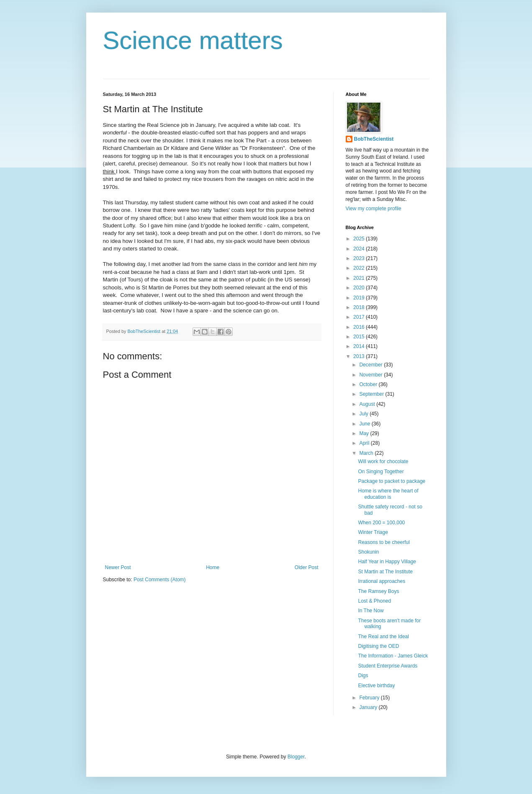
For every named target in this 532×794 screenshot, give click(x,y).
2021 (360, 278)
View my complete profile (374, 209)
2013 (360, 356)
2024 (360, 249)
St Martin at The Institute (385, 572)
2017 (360, 317)
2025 (360, 239)
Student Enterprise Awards (388, 666)
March (367, 453)
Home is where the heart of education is (388, 494)
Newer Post (118, 567)
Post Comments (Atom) (160, 580)
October (369, 384)
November (371, 375)
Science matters (193, 40)
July (364, 414)
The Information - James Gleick (393, 656)
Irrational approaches (382, 581)
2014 (360, 346)
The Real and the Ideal (383, 637)
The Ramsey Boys (378, 591)
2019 (360, 298)
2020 (360, 288)
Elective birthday (376, 686)
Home (213, 567)
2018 (360, 307)
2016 (360, 327)
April (365, 443)
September (372, 394)
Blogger (296, 757)
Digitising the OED (378, 646)
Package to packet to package (392, 481)
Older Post (307, 567)
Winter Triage (373, 532)
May (365, 433)
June (365, 424)
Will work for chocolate (383, 461)
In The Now (371, 611)
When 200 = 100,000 (381, 523)
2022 (360, 268)
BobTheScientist (374, 139)
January (369, 707)
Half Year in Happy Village (387, 562)
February (370, 698)
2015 (360, 337)
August (368, 404)
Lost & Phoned (374, 601)
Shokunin (368, 552)
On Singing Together (381, 472)
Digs (363, 675)
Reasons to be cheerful (384, 542)
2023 (360, 258)
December (371, 365)
